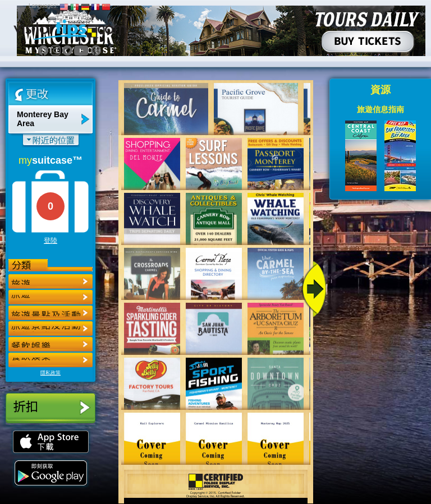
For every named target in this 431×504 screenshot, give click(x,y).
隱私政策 (51, 373)
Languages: (43, 6)
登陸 (51, 241)
